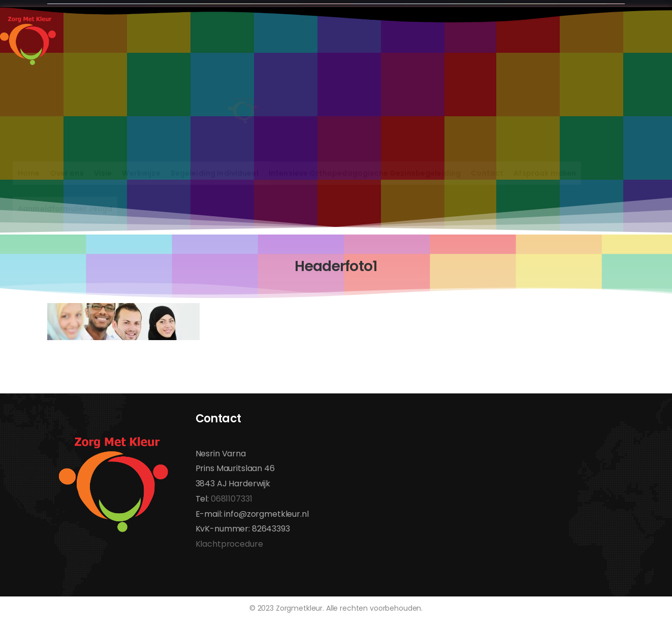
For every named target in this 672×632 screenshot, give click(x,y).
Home (29, 173)
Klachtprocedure (229, 544)
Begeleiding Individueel (215, 173)
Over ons (67, 173)
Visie (103, 173)
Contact (487, 173)
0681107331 (232, 499)
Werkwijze (141, 173)
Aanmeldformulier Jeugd (65, 209)
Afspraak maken (545, 173)
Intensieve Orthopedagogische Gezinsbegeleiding (365, 173)
